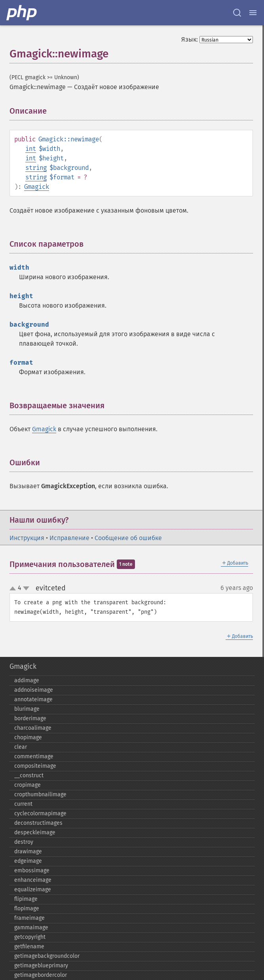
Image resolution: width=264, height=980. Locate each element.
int (31, 149)
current (23, 804)
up (14, 589)
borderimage (30, 718)
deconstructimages (38, 823)
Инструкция (27, 538)
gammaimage (31, 928)
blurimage (27, 709)
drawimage (28, 852)
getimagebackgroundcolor (47, 956)
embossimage (32, 871)
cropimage (28, 785)
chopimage (28, 737)
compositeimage (35, 766)
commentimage (34, 756)
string (36, 168)
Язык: (190, 39)
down (26, 588)
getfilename (29, 947)
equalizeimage (33, 890)
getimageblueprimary (41, 966)
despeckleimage (35, 833)
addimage (27, 680)
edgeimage (28, 861)
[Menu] (253, 13)
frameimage (29, 918)
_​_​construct (29, 775)
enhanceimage (33, 880)
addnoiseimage (34, 690)
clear (21, 747)
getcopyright (30, 937)
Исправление (69, 538)
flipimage (26, 899)
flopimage (27, 909)
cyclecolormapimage (40, 813)
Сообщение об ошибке (128, 538)
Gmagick (37, 187)
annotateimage (33, 699)
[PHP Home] (22, 13)
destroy (24, 842)
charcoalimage (33, 728)
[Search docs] (237, 13)
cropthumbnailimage (40, 794)
